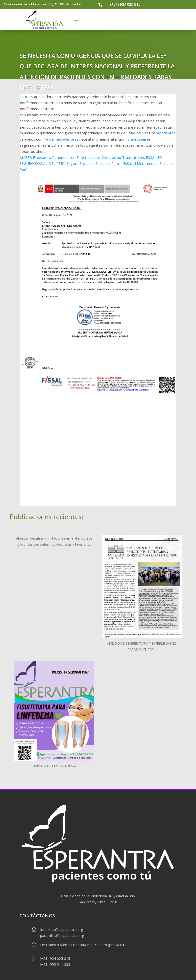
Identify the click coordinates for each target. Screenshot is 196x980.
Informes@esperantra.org (62, 930)
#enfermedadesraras (61, 139)
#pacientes (166, 133)
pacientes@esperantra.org (62, 935)
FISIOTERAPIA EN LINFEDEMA (54, 766)
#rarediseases (139, 139)
